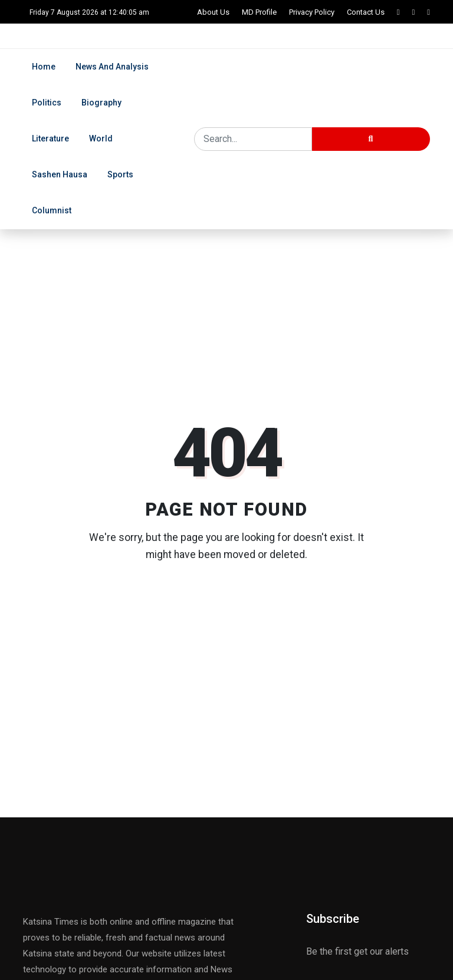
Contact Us (366, 12)
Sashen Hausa (60, 174)
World (101, 138)
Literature (50, 138)
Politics (47, 103)
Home (44, 67)
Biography (101, 103)
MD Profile (259, 12)
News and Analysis (112, 67)
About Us (213, 12)
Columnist (52, 210)
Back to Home (226, 601)
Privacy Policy (312, 12)
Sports (120, 174)
